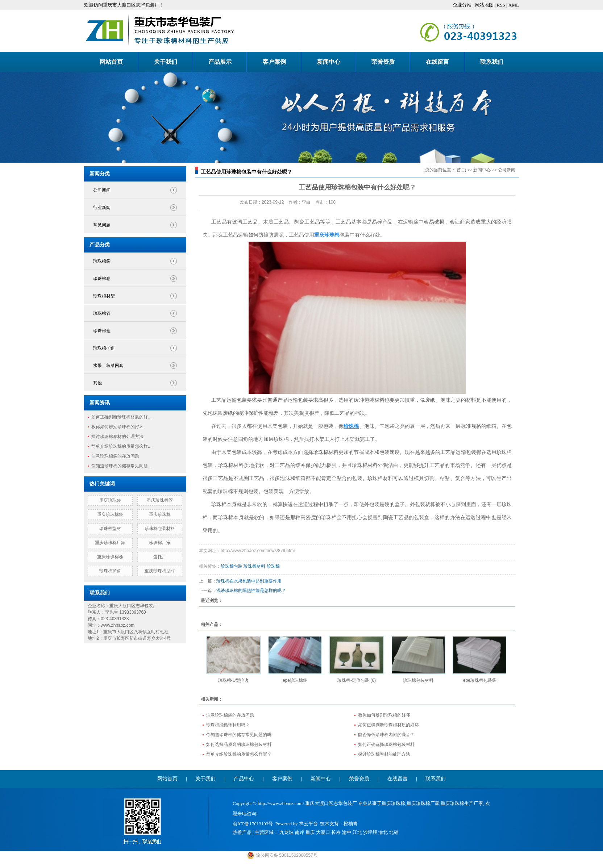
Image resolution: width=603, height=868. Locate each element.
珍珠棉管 (102, 313)
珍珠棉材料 (254, 566)
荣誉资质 (383, 62)
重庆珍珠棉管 (160, 500)
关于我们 (166, 62)
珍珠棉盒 (102, 331)
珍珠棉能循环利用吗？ (228, 725)
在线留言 (437, 62)
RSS (501, 5)
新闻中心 (329, 62)
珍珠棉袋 (102, 261)
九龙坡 (286, 832)
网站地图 (484, 5)
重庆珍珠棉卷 (110, 557)
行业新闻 (102, 208)
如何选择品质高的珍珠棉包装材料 (239, 744)
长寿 (336, 832)
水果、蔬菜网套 (108, 366)
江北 (357, 832)
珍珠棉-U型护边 (234, 680)
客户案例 (274, 62)
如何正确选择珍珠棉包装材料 (386, 744)
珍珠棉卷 (102, 279)
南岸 (300, 832)
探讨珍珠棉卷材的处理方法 (117, 437)
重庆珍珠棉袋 (110, 514)
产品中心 (244, 779)
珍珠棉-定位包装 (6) (357, 680)
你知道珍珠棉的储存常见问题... (121, 466)
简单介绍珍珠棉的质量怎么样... (121, 446)
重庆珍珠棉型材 (160, 571)
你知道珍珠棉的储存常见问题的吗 (239, 735)
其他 (97, 383)
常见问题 (102, 225)
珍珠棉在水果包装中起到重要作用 (249, 581)
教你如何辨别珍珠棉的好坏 (117, 427)
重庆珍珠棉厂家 (110, 543)
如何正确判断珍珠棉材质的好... (121, 417)
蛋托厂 (160, 557)
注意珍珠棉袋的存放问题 (115, 456)
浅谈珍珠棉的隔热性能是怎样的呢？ (251, 591)
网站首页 (111, 62)
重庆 (310, 832)
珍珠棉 (273, 566)
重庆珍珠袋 (110, 500)
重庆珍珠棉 (160, 514)
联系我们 (492, 62)
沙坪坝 (370, 832)
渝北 (383, 832)
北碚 (394, 832)
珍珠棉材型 (104, 296)
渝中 (347, 832)
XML (514, 5)
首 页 (461, 170)
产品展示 (220, 62)
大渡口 (323, 832)
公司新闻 (102, 190)
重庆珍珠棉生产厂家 (462, 803)
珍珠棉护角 (104, 348)
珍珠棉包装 (232, 566)
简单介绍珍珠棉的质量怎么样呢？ (239, 754)
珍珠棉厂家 (160, 543)
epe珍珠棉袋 (295, 680)
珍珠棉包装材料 (160, 529)
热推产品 (242, 832)
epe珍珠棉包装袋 (480, 680)
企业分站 (462, 5)
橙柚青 (351, 824)
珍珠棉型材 (110, 529)
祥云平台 (308, 824)
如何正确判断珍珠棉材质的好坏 (388, 725)
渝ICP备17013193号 (253, 824)
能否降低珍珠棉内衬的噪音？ (386, 735)
